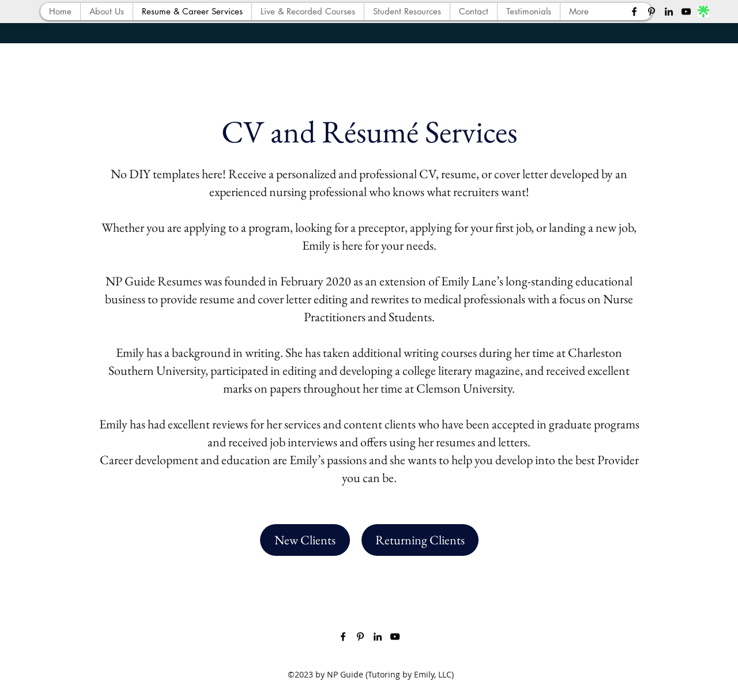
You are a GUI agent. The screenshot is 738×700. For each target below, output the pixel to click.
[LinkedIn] (669, 12)
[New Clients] (305, 540)
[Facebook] (634, 12)
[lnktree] (703, 12)
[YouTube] (686, 12)
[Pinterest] (652, 12)
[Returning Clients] (420, 540)
